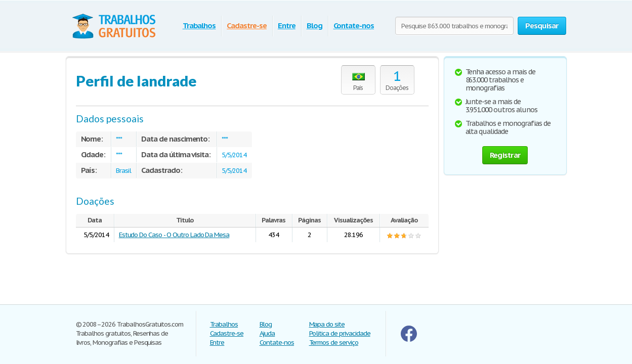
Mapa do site (327, 324)
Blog (314, 26)
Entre (287, 26)
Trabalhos (199, 26)
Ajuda (267, 333)
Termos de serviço (334, 343)
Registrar (505, 155)
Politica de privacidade (340, 333)
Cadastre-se (247, 26)
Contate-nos (354, 26)
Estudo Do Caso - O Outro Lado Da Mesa (174, 235)
